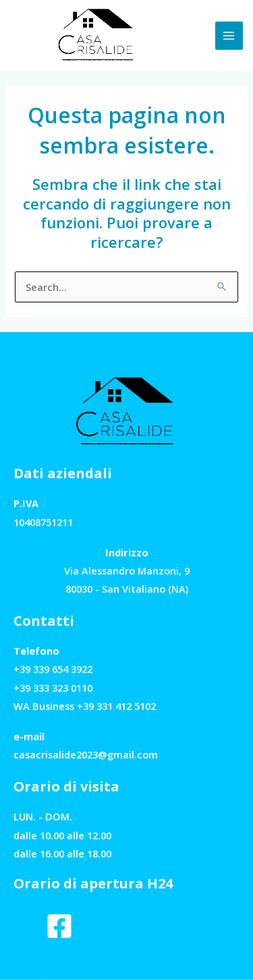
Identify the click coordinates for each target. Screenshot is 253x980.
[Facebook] (59, 926)
